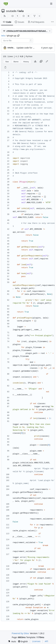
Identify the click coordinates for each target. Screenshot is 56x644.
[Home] (6, 4)
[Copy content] (41, 61)
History (26, 62)
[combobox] (17, 40)
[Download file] (35, 61)
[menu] (12, 641)
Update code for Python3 (29, 48)
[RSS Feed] (5, 16)
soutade (11, 11)
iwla (21, 11)
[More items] (52, 22)
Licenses (36, 641)
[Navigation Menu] (52, 4)
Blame (16, 62)
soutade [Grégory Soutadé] (12, 48)
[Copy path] (18, 36)
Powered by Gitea (20, 633)
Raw (7, 62)
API (46, 641)
